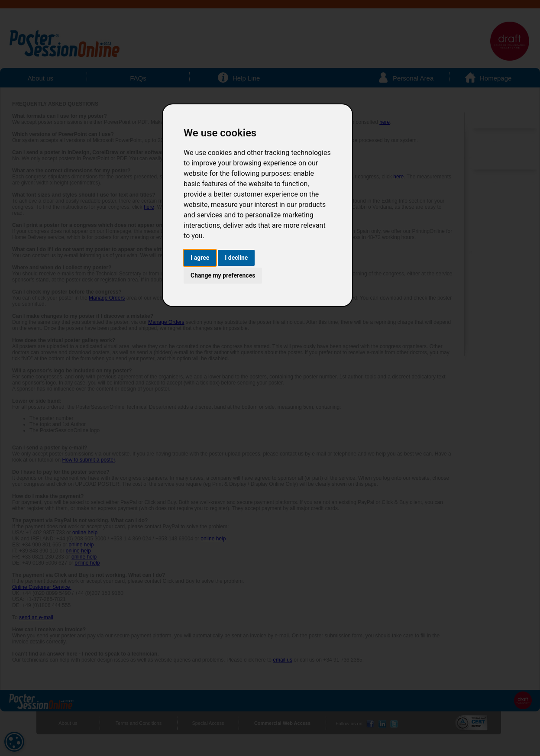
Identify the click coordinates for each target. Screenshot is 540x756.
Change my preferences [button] (223, 275)
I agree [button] (200, 258)
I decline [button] (236, 258)
